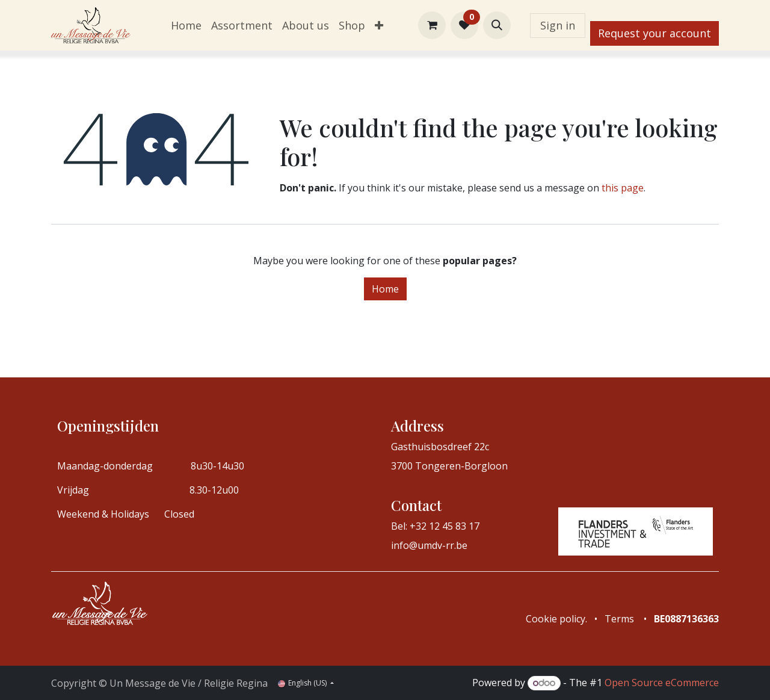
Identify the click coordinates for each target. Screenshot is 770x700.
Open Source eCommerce (662, 683)
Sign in (558, 25)
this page (623, 188)
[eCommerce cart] (432, 25)
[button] (497, 25)
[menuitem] (186, 26)
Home (385, 289)
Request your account (654, 33)
